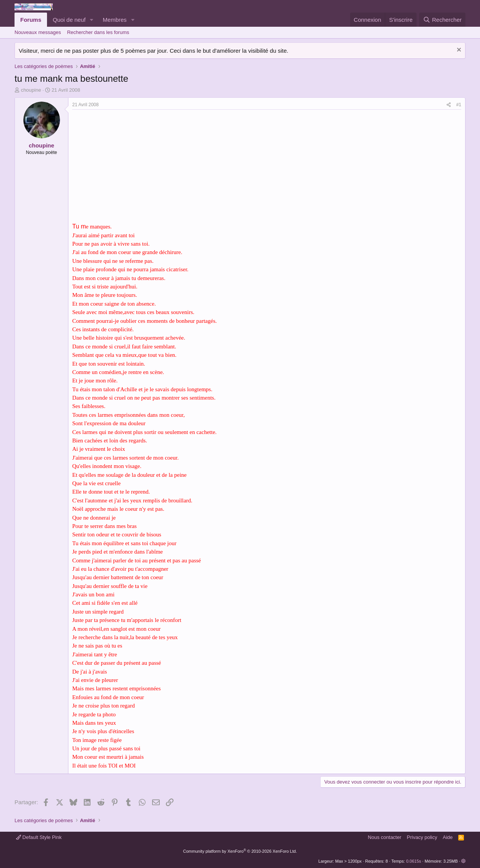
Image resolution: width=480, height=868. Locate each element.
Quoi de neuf (69, 20)
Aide (448, 837)
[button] (92, 20)
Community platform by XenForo (240, 851)
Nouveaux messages (38, 32)
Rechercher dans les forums (98, 32)
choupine (31, 90)
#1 (459, 105)
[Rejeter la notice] (458, 51)
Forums (31, 20)
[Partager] (449, 105)
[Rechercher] (442, 20)
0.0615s (414, 861)
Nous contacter (385, 837)
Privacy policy (422, 837)
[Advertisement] (136, 167)
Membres (115, 20)
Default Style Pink (39, 837)
